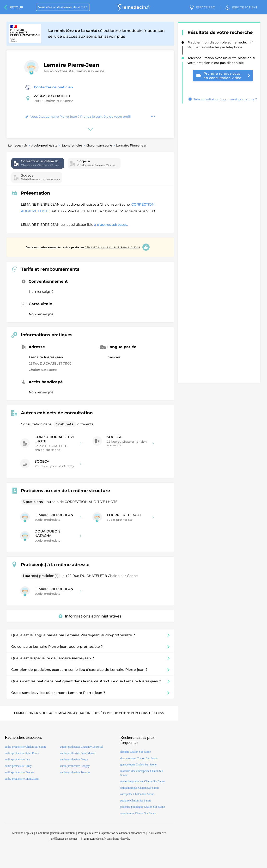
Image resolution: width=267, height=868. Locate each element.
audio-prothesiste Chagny (75, 766)
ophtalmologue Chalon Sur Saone (140, 788)
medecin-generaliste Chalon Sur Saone (143, 781)
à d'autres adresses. (111, 225)
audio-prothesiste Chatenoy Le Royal (82, 747)
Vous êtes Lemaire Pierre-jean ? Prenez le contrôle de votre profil (78, 116)
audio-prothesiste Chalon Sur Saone (25, 747)
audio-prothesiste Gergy (74, 759)
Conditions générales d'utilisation (55, 833)
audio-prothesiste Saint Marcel (78, 753)
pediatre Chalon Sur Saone (136, 801)
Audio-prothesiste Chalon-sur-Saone (74, 71)
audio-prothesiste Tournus (75, 772)
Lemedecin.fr (18, 145)
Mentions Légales (23, 833)
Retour (16, 7)
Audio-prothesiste (44, 145)
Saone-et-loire (72, 145)
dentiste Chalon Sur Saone (136, 752)
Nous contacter (157, 833)
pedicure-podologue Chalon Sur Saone (143, 807)
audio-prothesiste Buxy (18, 766)
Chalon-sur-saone (99, 145)
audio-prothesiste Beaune (19, 772)
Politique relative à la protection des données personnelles (111, 833)
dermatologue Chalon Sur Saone (139, 758)
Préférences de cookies (64, 839)
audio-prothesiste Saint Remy (22, 753)
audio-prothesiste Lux (17, 759)
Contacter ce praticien (49, 87)
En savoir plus (112, 36)
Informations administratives (90, 616)
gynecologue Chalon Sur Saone (138, 764)
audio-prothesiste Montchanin (22, 779)
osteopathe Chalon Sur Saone (137, 794)
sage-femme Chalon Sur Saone (138, 813)
